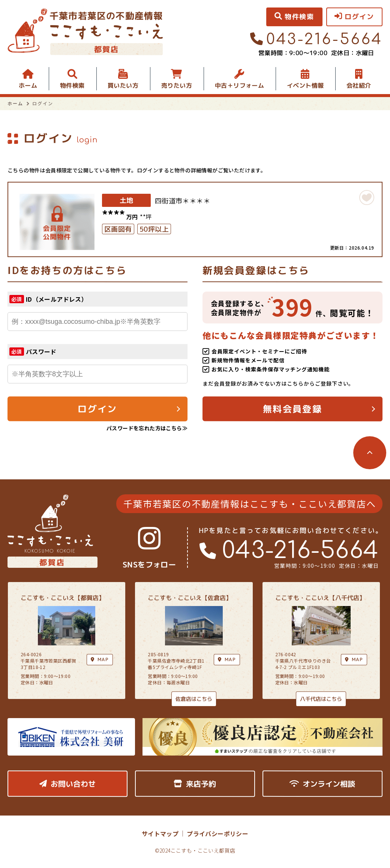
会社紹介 (359, 85)
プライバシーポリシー (217, 834)
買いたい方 (123, 85)
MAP (227, 659)
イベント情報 (305, 85)
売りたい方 (177, 85)
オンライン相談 (322, 784)
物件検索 (72, 85)
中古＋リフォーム (239, 85)
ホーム (28, 85)
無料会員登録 (292, 409)
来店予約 (195, 784)
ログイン (97, 409)
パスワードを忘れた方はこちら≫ (147, 428)
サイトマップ (160, 834)
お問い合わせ (67, 784)
